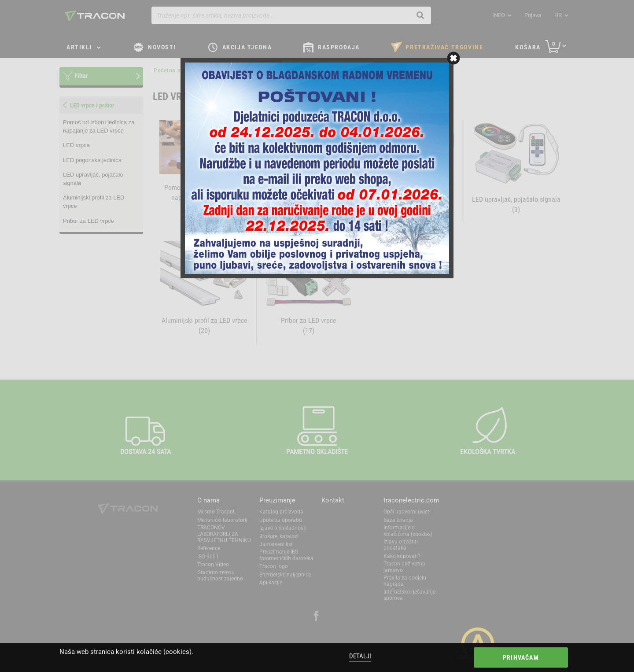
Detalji (360, 656)
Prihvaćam (521, 657)
